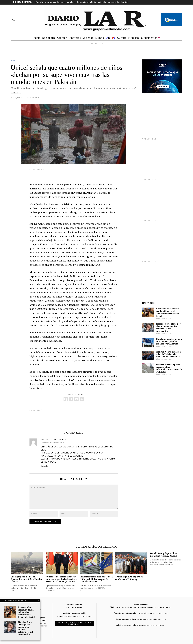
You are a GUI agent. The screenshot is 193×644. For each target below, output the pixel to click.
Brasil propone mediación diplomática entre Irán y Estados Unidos (26, 579)
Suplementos (149, 38)
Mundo (100, 38)
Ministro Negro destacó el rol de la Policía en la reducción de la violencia (168, 354)
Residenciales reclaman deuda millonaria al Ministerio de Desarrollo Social (81, 2)
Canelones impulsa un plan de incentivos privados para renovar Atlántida (169, 341)
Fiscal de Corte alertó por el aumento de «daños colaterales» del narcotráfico (168, 327)
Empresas (75, 38)
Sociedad (88, 38)
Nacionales (49, 38)
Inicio (37, 38)
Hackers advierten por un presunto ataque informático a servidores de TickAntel (169, 368)
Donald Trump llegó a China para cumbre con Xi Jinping (164, 554)
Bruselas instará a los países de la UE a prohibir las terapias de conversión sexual (96, 579)
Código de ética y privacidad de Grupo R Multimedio (74, 623)
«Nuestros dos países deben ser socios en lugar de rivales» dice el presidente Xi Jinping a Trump (61, 579)
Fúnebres (134, 38)
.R (108, 38)
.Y (113, 38)
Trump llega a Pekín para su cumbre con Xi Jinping (129, 578)
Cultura (122, 38)
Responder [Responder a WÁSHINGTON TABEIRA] (45, 466)
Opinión (62, 38)
